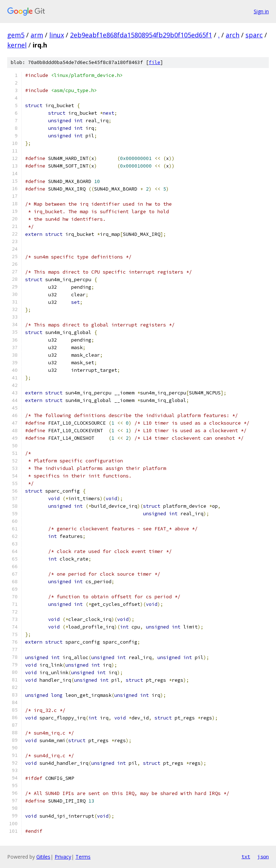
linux (57, 35)
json (263, 856)
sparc (254, 35)
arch (233, 35)
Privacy (63, 857)
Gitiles (43, 857)
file (155, 62)
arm (37, 35)
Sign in (261, 11)
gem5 (16, 35)
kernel (17, 45)
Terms (83, 857)
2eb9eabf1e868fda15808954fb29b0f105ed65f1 (141, 35)
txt (246, 856)
